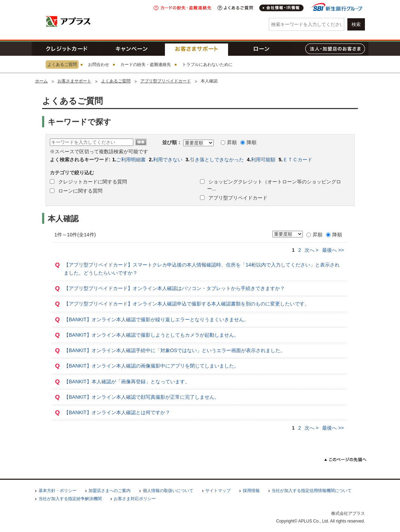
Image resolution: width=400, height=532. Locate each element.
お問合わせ (99, 65)
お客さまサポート (196, 49)
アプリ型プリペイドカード (166, 81)
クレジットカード (67, 49)
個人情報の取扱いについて (168, 491)
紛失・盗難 (182, 8)
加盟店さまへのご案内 (109, 491)
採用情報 (251, 491)
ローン (261, 49)
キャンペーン (132, 49)
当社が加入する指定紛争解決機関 (70, 499)
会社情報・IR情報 (282, 8)
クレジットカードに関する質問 (92, 182)
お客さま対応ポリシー (135, 499)
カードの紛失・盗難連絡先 (146, 65)
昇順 (229, 142)
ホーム (41, 81)
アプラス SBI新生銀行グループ (68, 21)
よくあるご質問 (235, 8)
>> (333, 250)
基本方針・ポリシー (58, 491)
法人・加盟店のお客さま (335, 49)
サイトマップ (218, 491)
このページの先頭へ (345, 460)
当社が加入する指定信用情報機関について (312, 491)
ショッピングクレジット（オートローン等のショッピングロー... (274, 185)
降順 (248, 142)
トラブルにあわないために (207, 65)
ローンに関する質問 (80, 191)
